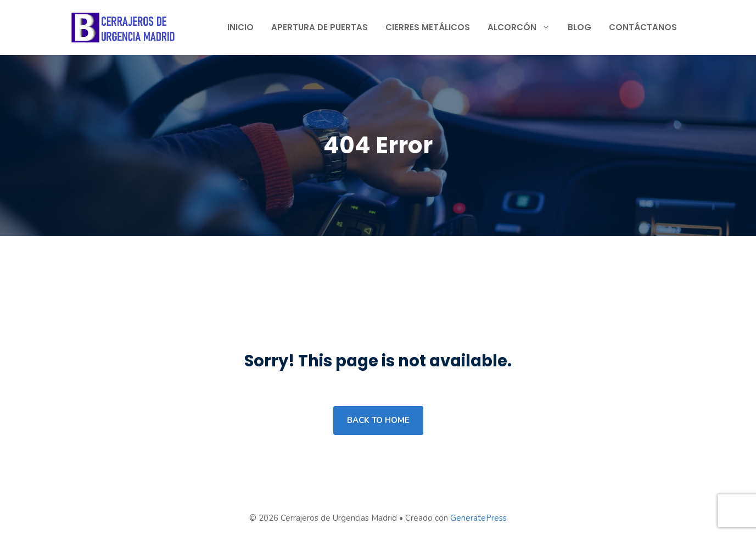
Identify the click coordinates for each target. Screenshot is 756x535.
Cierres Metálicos (428, 27)
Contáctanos (643, 27)
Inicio (240, 27)
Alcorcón (523, 27)
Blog (579, 27)
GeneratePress (478, 518)
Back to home (378, 420)
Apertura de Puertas (320, 27)
